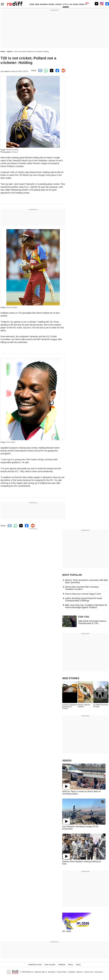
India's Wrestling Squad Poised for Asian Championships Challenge (84, 599)
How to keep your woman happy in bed (83, 594)
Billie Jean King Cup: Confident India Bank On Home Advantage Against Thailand (86, 606)
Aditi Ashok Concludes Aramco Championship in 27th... (92, 622)
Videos (78, 965)
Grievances (99, 972)
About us (80, 972)
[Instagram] (102, 4)
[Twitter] (96, 4)
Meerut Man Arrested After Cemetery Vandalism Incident (82, 588)
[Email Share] (40, 70)
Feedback (72, 972)
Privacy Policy (62, 972)
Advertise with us (41, 972)
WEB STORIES (71, 678)
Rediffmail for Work (35, 965)
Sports (10, 51)
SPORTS (66, 4)
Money (71, 965)
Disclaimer (52, 972)
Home (3, 51)
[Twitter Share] (51, 70)
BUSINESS (44, 4)
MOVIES (51, 4)
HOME (32, 4)
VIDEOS (67, 761)
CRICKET (58, 4)
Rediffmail (62, 965)
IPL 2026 (67, 931)
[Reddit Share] (63, 70)
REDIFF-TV (83, 4)
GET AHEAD (74, 4)
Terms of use (89, 972)
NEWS (37, 4)
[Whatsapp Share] (45, 70)
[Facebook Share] (57, 70)
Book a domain (50, 965)
